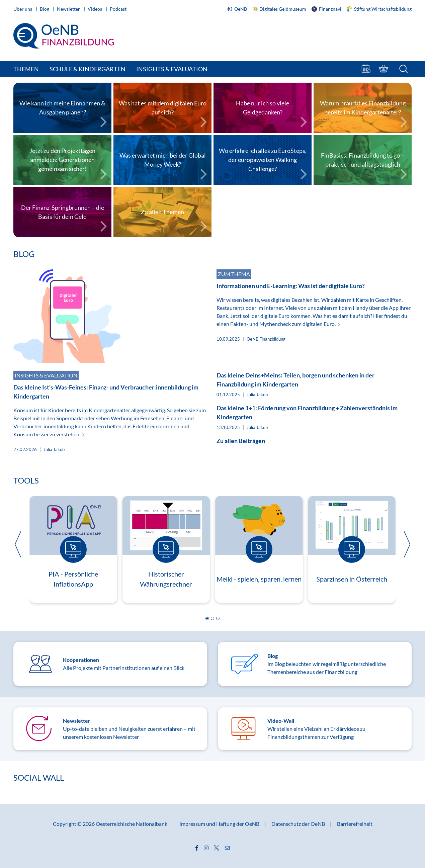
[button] (207, 618)
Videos (95, 9)
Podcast (118, 9)
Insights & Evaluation (172, 69)
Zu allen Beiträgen (241, 441)
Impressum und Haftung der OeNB (220, 824)
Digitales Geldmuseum (279, 9)
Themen (26, 69)
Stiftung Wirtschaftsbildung (379, 9)
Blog (45, 9)
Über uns (23, 9)
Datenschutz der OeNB (299, 824)
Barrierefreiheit (355, 824)
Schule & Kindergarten (88, 69)
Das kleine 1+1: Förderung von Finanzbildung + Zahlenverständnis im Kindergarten (307, 412)
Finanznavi (326, 9)
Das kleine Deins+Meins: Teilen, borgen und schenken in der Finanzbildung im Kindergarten (295, 380)
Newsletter (69, 9)
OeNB (237, 9)
